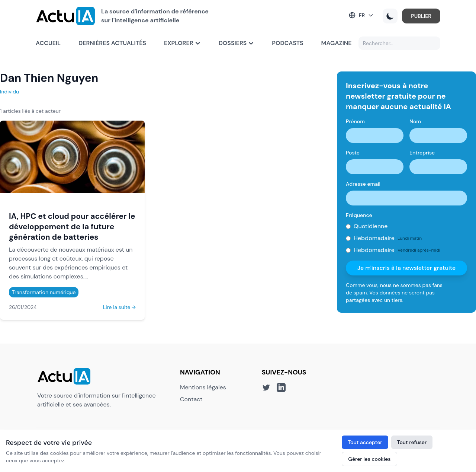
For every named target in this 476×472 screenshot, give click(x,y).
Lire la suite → (119, 307)
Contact (191, 399)
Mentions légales (203, 387)
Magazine (337, 43)
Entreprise (422, 153)
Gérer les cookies (369, 459)
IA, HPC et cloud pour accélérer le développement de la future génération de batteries (72, 227)
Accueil (48, 43)
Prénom (355, 121)
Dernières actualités (112, 43)
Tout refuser (412, 442)
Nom (415, 121)
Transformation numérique (44, 292)
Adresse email (363, 184)
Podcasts (287, 43)
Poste (353, 153)
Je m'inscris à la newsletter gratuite (407, 268)
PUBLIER (421, 16)
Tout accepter (365, 442)
